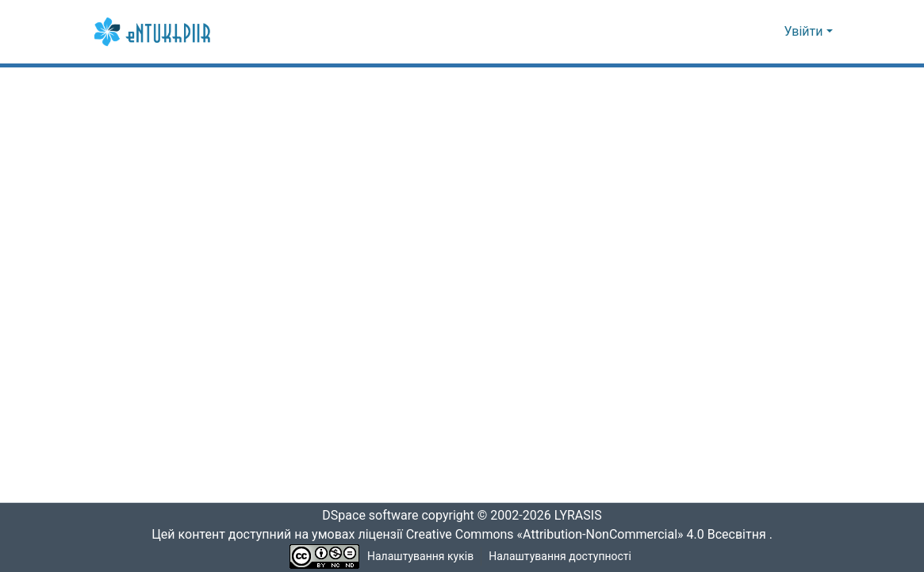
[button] (154, 32)
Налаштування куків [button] (420, 557)
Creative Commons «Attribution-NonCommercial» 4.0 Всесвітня (591, 535)
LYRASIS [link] (583, 516)
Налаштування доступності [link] (560, 557)
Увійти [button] (805, 32)
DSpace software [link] (366, 516)
